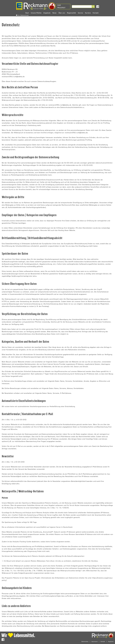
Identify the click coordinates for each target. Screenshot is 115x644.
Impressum (94, 641)
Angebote (111, 641)
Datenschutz (25, 15)
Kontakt (103, 641)
